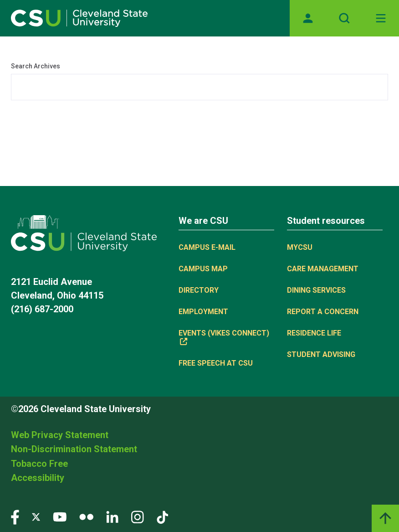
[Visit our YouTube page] (60, 516)
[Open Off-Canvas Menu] (381, 18)
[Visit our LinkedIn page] (112, 516)
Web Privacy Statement (60, 435)
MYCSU (300, 247)
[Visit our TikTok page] (162, 516)
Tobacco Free (39, 464)
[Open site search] (344, 18)
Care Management (323, 269)
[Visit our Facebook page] (15, 516)
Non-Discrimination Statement (74, 449)
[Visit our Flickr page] (86, 516)
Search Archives (36, 66)
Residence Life (314, 333)
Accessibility (38, 478)
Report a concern (323, 312)
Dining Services (316, 290)
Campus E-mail (207, 247)
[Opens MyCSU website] (308, 18)
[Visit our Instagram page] (138, 516)
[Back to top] (385, 518)
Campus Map (203, 269)
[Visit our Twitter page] (36, 516)
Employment (203, 312)
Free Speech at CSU (216, 363)
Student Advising (321, 354)
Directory (199, 290)
